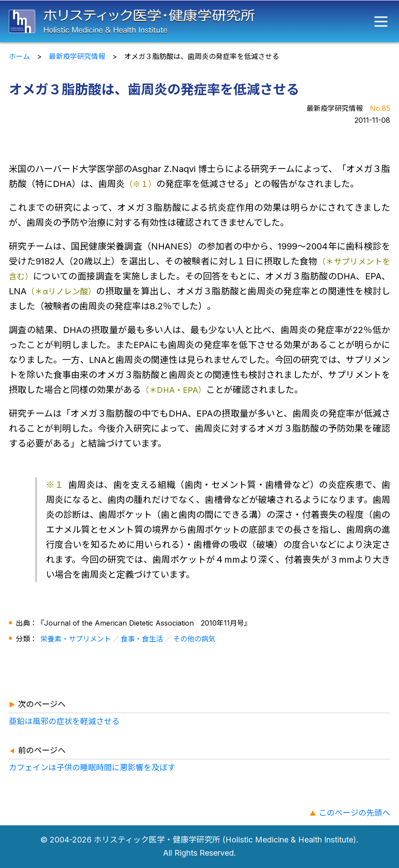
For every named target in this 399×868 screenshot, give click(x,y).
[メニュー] (381, 22)
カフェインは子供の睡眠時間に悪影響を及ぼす (92, 767)
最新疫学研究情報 (77, 56)
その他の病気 (194, 639)
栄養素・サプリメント (76, 639)
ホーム (19, 56)
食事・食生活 (142, 639)
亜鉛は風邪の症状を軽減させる (64, 721)
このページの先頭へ (355, 813)
